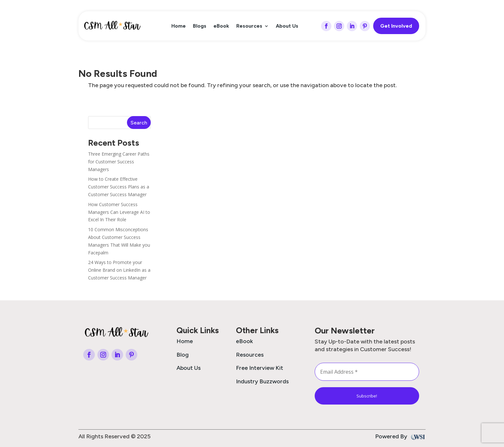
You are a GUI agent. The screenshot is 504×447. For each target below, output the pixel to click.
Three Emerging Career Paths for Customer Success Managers (119, 162)
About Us (287, 26)
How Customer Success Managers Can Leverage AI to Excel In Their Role (119, 212)
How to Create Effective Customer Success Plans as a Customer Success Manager (119, 187)
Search (139, 123)
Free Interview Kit (260, 368)
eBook (221, 26)
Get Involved (396, 26)
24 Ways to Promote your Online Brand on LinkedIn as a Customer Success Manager (119, 270)
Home (179, 26)
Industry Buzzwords (262, 381)
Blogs (200, 26)
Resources (249, 26)
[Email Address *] (367, 372)
